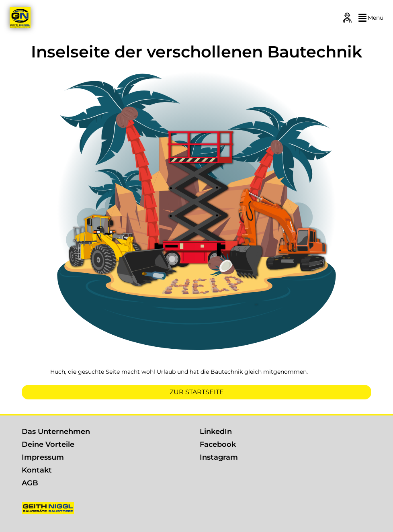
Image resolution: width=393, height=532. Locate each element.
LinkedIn (216, 432)
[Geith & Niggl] (20, 18)
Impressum (43, 457)
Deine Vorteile (48, 444)
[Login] (347, 18)
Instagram (219, 457)
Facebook (218, 444)
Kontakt (37, 470)
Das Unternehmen (56, 432)
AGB (30, 483)
